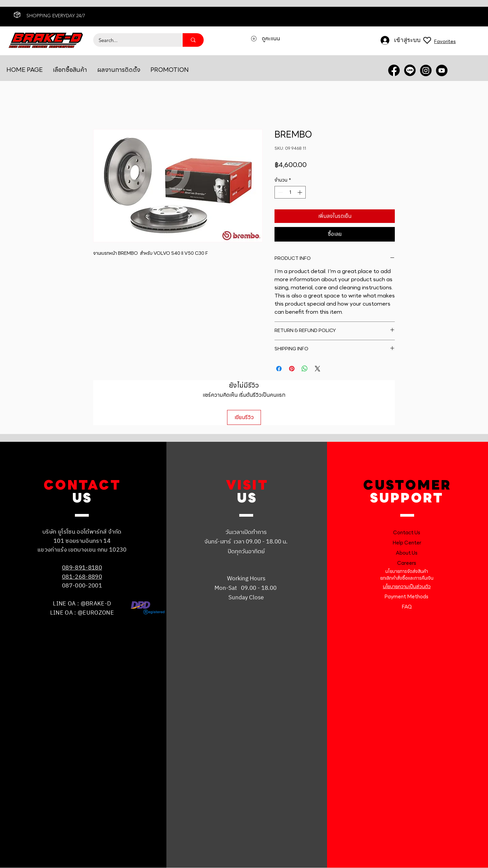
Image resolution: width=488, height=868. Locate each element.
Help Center (407, 543)
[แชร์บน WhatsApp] (305, 369)
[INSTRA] (426, 70)
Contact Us (407, 533)
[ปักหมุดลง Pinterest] (292, 369)
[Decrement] (280, 192)
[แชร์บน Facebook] (279, 369)
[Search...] (134, 40)
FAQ (407, 607)
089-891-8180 (82, 568)
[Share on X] (318, 369)
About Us (407, 553)
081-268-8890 (82, 577)
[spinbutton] (290, 192)
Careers (407, 563)
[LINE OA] (410, 70)
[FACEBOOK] (394, 70)
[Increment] (300, 192)
